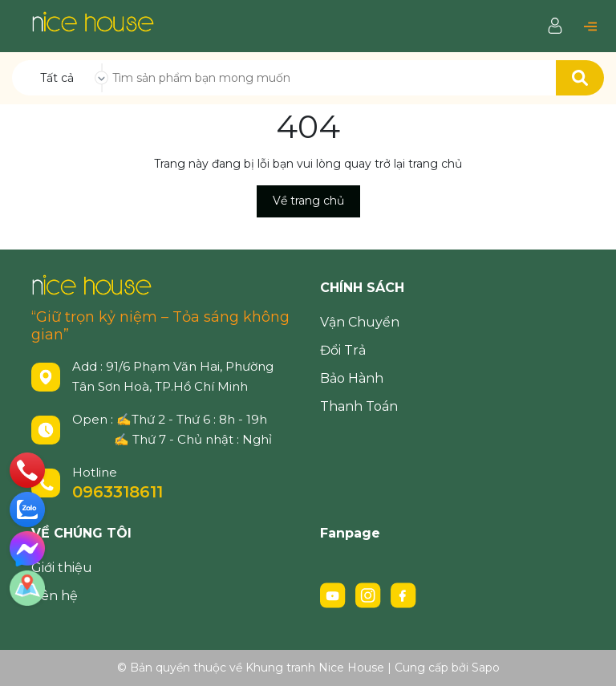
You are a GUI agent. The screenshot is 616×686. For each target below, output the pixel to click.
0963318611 (118, 492)
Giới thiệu (62, 568)
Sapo (486, 668)
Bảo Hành (352, 378)
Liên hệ (55, 596)
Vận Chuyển (360, 322)
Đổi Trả (343, 350)
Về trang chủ (308, 201)
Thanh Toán (359, 406)
